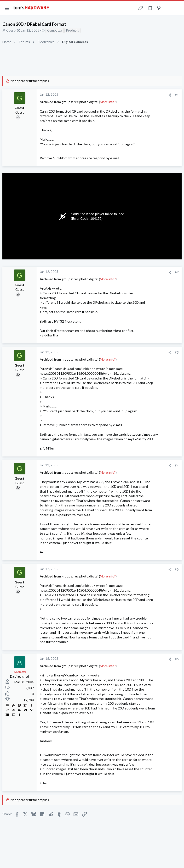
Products (72, 30)
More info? (108, 102)
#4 (177, 466)
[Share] (170, 95)
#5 (177, 569)
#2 (177, 272)
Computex (55, 30)
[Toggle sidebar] (168, 8)
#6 (177, 659)
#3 (177, 352)
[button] (7, 8)
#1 (177, 95)
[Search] (178, 8)
